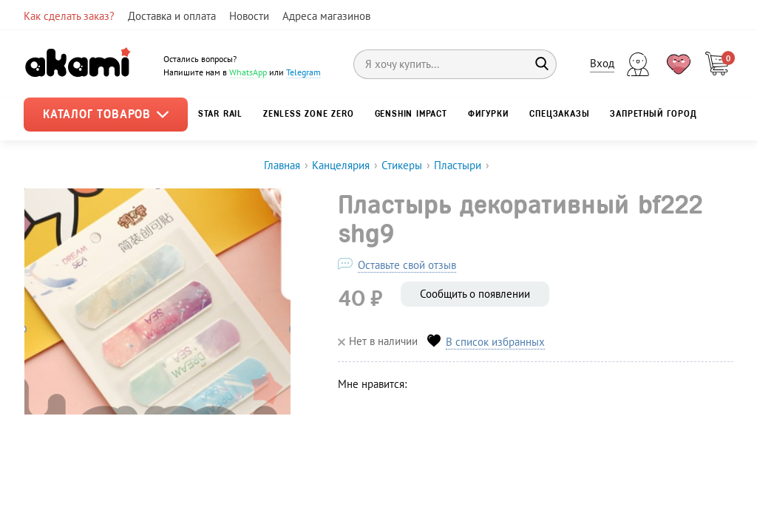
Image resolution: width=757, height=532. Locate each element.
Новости (249, 16)
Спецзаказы (559, 114)
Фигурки (489, 114)
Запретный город (653, 114)
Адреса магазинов (326, 16)
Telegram (303, 72)
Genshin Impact (411, 114)
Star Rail (220, 114)
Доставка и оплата (172, 16)
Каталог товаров (106, 114)
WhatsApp (248, 72)
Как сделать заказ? (69, 16)
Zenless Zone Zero (309, 114)
